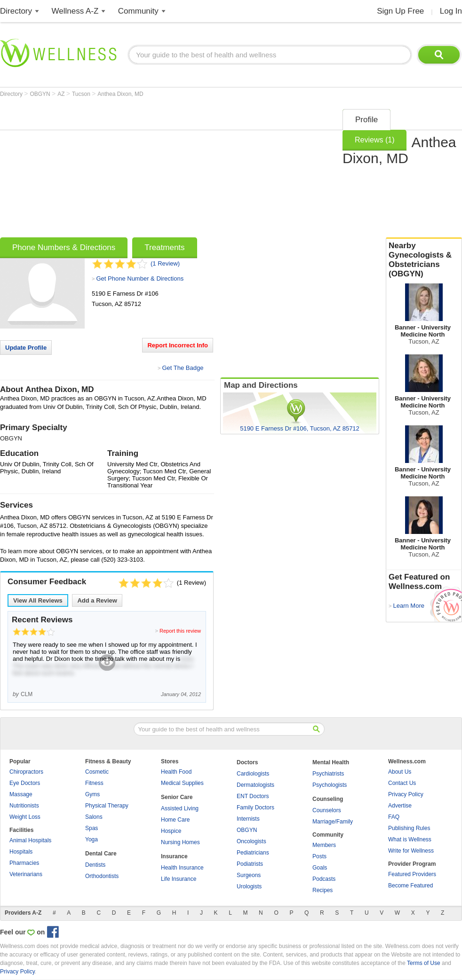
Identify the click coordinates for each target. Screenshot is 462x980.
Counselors (327, 810)
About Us (400, 772)
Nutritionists (24, 806)
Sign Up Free (400, 11)
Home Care (175, 820)
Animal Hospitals (30, 840)
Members (324, 845)
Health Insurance (182, 868)
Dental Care (101, 854)
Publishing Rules (409, 828)
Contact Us (402, 783)
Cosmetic (97, 772)
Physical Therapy (107, 806)
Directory (16, 11)
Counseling (328, 799)
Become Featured (410, 886)
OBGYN (41, 94)
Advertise (400, 806)
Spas (92, 828)
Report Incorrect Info (178, 345)
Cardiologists (253, 774)
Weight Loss (25, 817)
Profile (366, 120)
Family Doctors (255, 808)
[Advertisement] (117, 170)
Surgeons (249, 875)
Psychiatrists (328, 774)
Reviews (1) (374, 140)
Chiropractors (26, 772)
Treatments (164, 247)
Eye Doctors (25, 783)
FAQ (394, 817)
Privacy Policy (406, 794)
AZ (62, 94)
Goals (320, 868)
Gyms (92, 794)
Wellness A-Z (75, 11)
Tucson (82, 94)
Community (138, 11)
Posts (319, 856)
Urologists (249, 886)
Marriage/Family (333, 822)
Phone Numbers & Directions (64, 247)
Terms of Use (424, 963)
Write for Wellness (411, 851)
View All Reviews (38, 600)
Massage (21, 794)
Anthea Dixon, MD (120, 94)
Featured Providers (412, 874)
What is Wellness (410, 839)
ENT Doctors (253, 796)
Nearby (424, 260)
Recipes (323, 890)
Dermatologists (255, 785)
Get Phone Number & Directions (140, 278)
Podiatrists (250, 864)
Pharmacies (24, 863)
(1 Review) (165, 263)
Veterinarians (26, 874)
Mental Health (331, 762)
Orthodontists (102, 876)
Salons (94, 817)
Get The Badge (183, 368)
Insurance (174, 856)
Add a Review (97, 600)
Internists (248, 819)
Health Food (176, 772)
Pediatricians (253, 853)
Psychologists (330, 785)
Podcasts (324, 879)
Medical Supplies (182, 783)
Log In (451, 11)
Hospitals (21, 852)
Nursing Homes (180, 842)
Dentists (95, 865)
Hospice (171, 831)
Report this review (180, 631)
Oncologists (251, 841)
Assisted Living (180, 808)
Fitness (94, 783)
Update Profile (26, 348)
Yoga (92, 839)
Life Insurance (179, 879)
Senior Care (177, 797)
